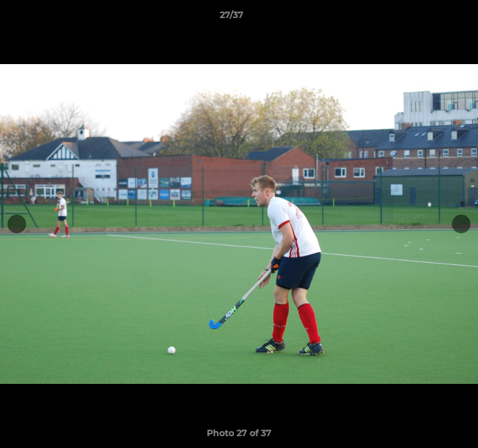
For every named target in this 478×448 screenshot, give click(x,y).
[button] (433, 18)
